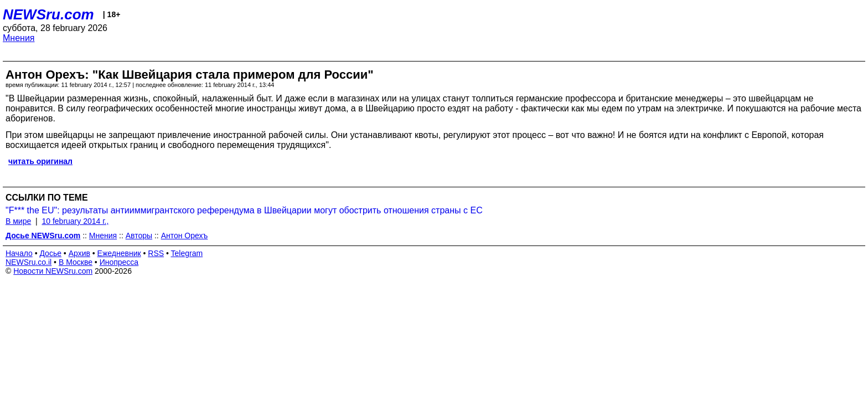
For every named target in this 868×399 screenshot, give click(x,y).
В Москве (76, 262)
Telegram (187, 253)
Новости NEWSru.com (53, 271)
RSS (156, 253)
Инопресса (119, 262)
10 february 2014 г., (75, 221)
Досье (50, 253)
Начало (19, 253)
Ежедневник (119, 253)
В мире (18, 221)
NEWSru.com (48, 14)
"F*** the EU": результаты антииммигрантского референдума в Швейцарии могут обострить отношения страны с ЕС (244, 210)
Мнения (19, 38)
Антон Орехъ (185, 236)
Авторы (139, 236)
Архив (79, 253)
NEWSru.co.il (29, 262)
